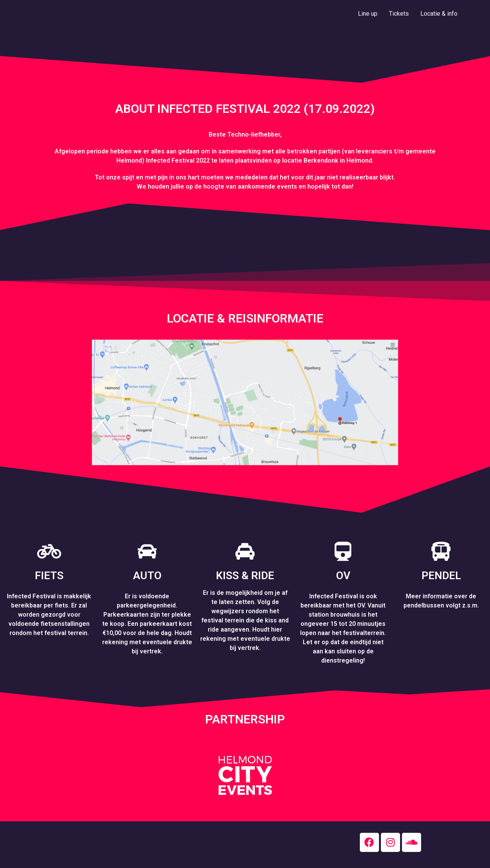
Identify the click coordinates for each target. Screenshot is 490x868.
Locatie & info (439, 14)
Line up (368, 14)
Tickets (399, 14)
